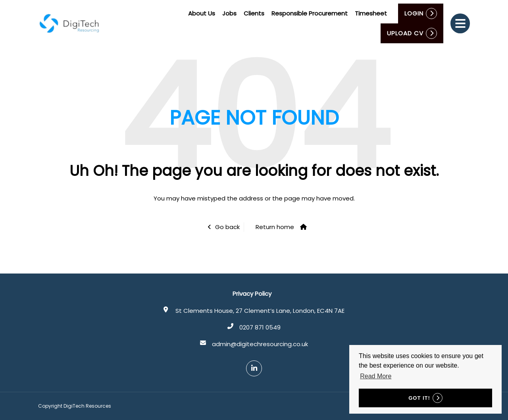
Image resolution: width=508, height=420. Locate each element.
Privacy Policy (252, 294)
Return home (275, 227)
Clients (254, 13)
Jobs (230, 13)
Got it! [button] (419, 398)
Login (414, 13)
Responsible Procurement (310, 13)
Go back (227, 227)
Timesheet (371, 13)
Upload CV (406, 33)
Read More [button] (376, 376)
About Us (202, 13)
